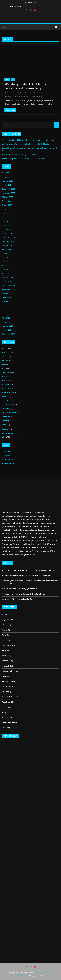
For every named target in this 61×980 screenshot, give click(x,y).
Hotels (5, 380)
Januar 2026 (7, 185)
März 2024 (6, 274)
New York (35, 96)
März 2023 (6, 322)
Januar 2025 (7, 233)
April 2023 (6, 318)
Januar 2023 (7, 330)
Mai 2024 (6, 265)
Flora (4, 364)
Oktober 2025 (7, 197)
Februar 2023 (7, 326)
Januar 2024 (7, 282)
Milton (23, 96)
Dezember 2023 (8, 286)
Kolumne (6, 385)
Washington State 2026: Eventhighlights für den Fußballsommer (28, 140)
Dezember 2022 (8, 334)
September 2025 (9, 201)
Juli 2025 (5, 209)
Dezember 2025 (8, 189)
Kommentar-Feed (9, 459)
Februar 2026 (7, 181)
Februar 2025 (7, 229)
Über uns (38, 972)
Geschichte (6, 372)
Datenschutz (22, 976)
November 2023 (8, 290)
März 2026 (6, 177)
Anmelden (6, 451)
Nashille (29, 96)
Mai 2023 (6, 314)
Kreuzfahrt (6, 389)
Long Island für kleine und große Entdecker (20, 599)
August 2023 (7, 302)
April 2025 (6, 221)
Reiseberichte (8, 405)
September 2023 (9, 298)
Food (4, 368)
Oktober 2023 (7, 294)
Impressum (48, 972)
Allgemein (6, 352)
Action (5, 348)
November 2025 (8, 193)
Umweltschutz (8, 433)
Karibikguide (16, 96)
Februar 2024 (7, 278)
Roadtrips (6, 417)
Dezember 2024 (8, 237)
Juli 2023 (5, 306)
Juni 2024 (6, 261)
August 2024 (7, 253)
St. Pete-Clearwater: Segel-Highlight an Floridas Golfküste (25, 144)
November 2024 (8, 241)
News (7, 79)
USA (13, 79)
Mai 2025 (6, 217)
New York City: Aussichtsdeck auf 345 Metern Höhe (23, 159)
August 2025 (7, 205)
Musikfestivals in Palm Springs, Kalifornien (19, 155)
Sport (4, 425)
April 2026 (6, 173)
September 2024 (9, 249)
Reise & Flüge (7, 401)
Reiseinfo (6, 409)
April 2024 (6, 270)
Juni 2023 (6, 310)
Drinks (5, 356)
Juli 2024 (5, 257)
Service (5, 421)
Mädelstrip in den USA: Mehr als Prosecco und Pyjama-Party (26, 86)
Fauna (4, 360)
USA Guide (26, 93)
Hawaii (9, 96)
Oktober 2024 (7, 245)
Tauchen (6, 429)
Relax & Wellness (9, 413)
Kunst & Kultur (8, 393)
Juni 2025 (6, 213)
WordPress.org (8, 463)
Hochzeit (6, 376)
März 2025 (6, 225)
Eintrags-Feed (8, 455)
